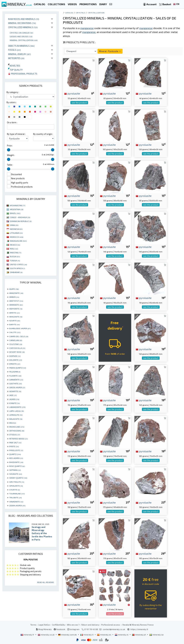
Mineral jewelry (20, 54)
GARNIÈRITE (16, 380)
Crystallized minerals (23, 27)
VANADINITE (16, 502)
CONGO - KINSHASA (20, 217)
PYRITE (14, 446)
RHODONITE (16, 462)
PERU (14, 249)
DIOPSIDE (15, 356)
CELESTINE (16, 344)
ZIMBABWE (16, 272)
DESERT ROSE (17, 352)
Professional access (111, 625)
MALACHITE (16, 419)
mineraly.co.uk (46, 635)
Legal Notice (44, 625)
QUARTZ (15, 454)
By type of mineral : (16, 134)
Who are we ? (73, 625)
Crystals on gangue (21, 33)
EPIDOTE (15, 364)
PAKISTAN (16, 253)
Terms (33, 625)
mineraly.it (87, 635)
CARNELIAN (16, 340)
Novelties (14, 66)
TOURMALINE (17, 494)
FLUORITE (15, 376)
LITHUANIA (16, 233)
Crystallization (96, 13)
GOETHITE (16, 383)
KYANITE (14, 403)
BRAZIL (15, 213)
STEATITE (15, 490)
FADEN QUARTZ (18, 368)
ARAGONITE (16, 317)
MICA (13, 423)
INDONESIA (16, 229)
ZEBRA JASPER (17, 505)
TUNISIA (15, 261)
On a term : (12, 122)
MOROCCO (17, 237)
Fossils (14, 50)
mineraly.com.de (68, 635)
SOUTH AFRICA (17, 268)
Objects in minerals (21, 46)
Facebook (59, 629)
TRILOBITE (15, 497)
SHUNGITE (16, 474)
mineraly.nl (122, 635)
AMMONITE (16, 305)
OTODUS (15, 435)
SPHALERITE (16, 486)
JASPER (14, 399)
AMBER (14, 297)
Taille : (10, 165)
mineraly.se (156, 635)
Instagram (73, 629)
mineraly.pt (139, 635)
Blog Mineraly (44, 629)
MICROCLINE (17, 427)
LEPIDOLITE (16, 415)
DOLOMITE (16, 360)
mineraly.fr (28, 635)
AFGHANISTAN (18, 205)
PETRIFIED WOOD (18, 439)
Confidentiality (58, 625)
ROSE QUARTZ (17, 466)
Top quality (15, 70)
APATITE (14, 313)
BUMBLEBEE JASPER (20, 328)
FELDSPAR (15, 372)
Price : (10, 146)
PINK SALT (15, 443)
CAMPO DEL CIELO (19, 336)
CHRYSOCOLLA (17, 348)
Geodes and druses (21, 36)
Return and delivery (90, 625)
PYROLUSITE (16, 450)
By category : (13, 92)
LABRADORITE (17, 407)
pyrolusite (72, 93)
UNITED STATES (18, 264)
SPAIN (14, 225)
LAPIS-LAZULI (16, 411)
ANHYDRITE (16, 309)
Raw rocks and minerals (24, 19)
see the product (79, 103)
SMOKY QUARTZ (18, 478)
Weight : (11, 155)
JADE (13, 395)
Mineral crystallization (24, 40)
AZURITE (15, 321)
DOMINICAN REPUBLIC (21, 221)
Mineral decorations (22, 23)
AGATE (14, 289)
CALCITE (15, 332)
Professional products (23, 74)
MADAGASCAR (18, 241)
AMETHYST (16, 301)
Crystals (81, 13)
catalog (69, 13)
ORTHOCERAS (17, 431)
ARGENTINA (17, 209)
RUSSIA (15, 256)
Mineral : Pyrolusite (110, 51)
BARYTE (14, 324)
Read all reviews (46, 582)
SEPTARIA (15, 470)
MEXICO (15, 245)
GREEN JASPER (17, 387)
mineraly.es (104, 635)
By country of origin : (43, 134)
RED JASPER (16, 458)
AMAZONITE (16, 293)
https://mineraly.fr (139, 629)
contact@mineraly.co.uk (114, 629)
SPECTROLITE (17, 482)
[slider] (9, 150)
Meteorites (16, 58)
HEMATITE (15, 391)
